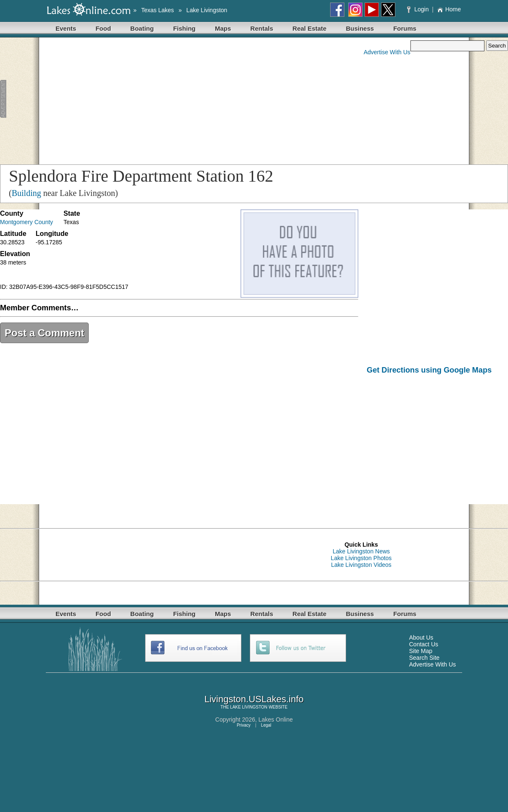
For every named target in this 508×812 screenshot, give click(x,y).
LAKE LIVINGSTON (249, 707)
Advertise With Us (387, 52)
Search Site (424, 658)
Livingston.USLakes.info (254, 699)
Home (449, 9)
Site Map (421, 651)
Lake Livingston (207, 10)
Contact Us (424, 644)
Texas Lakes (158, 10)
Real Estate (310, 28)
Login (419, 9)
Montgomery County (26, 222)
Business (360, 28)
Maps (223, 28)
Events (66, 28)
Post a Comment (44, 333)
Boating (142, 28)
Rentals (262, 28)
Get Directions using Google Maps (429, 370)
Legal (266, 725)
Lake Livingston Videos (361, 565)
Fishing (184, 28)
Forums (405, 28)
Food (103, 28)
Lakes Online (276, 719)
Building (26, 193)
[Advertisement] (161, 99)
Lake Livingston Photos (361, 558)
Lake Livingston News (361, 551)
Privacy (244, 725)
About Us (421, 637)
